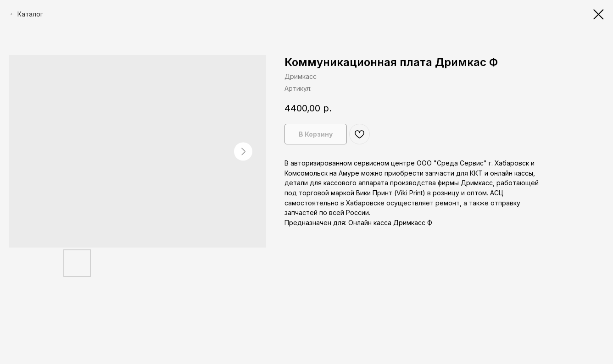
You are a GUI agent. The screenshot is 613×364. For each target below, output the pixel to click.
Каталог (30, 14)
